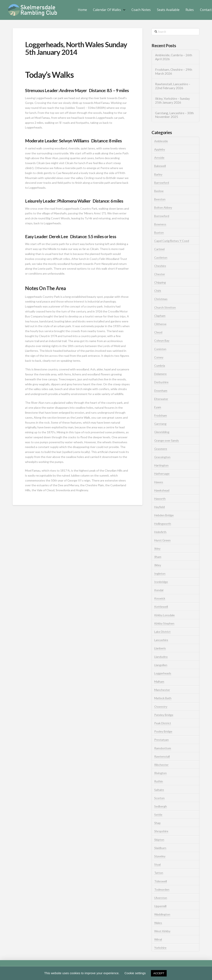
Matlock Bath (163, 698)
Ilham (158, 557)
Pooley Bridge (163, 731)
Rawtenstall (162, 756)
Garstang (160, 424)
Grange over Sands (167, 440)
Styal (157, 864)
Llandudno (161, 657)
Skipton (159, 840)
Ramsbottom (163, 748)
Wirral (158, 939)
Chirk (158, 291)
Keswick (160, 598)
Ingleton (160, 573)
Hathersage (162, 474)
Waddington (162, 914)
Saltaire (159, 790)
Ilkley (158, 565)
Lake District (162, 632)
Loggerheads (163, 673)
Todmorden (162, 889)
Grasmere (161, 449)
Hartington (161, 465)
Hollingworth (163, 524)
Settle (158, 815)
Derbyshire (161, 382)
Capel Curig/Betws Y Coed (172, 241)
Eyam (158, 407)
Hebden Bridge (164, 515)
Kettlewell (161, 607)
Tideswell (161, 881)
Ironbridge (161, 582)
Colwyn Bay (162, 340)
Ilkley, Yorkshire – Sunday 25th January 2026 (172, 100)
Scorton (159, 798)
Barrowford (162, 183)
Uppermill (160, 906)
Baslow (159, 191)
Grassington (162, 457)
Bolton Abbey (163, 207)
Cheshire (160, 266)
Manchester (162, 690)
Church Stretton (165, 307)
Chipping (160, 282)
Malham (159, 682)
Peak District (163, 723)
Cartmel (159, 249)
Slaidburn (160, 848)
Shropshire (161, 831)
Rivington (160, 773)
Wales (158, 923)
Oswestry (161, 707)
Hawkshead (162, 490)
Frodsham (161, 415)
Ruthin (159, 781)
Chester (160, 274)
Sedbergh (161, 806)
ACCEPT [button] (159, 973)
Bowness (160, 224)
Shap (157, 823)
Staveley (160, 856)
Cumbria (160, 366)
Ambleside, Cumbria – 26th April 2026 (174, 57)
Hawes (159, 482)
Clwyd (158, 332)
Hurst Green (162, 540)
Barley (158, 174)
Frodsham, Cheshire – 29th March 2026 (174, 71)
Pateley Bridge (164, 715)
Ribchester (161, 765)
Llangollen (161, 665)
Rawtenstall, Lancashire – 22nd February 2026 (173, 86)
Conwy (159, 357)
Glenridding (162, 432)
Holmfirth (160, 532)
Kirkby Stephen (164, 623)
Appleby (160, 149)
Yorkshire (160, 948)
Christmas (161, 299)
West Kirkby (162, 931)
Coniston (160, 349)
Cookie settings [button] (135, 973)
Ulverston (161, 898)
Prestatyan (161, 740)
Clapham (160, 316)
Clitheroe (160, 324)
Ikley (157, 548)
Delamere (160, 374)
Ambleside (161, 141)
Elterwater (161, 399)
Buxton (159, 232)
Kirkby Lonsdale (164, 615)
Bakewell (160, 166)
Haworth (160, 499)
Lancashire (161, 640)
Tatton (159, 873)
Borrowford (162, 216)
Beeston (160, 199)
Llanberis (160, 648)
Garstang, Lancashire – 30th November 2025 (174, 115)
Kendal (159, 590)
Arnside (159, 158)
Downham (161, 391)
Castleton (161, 258)
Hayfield (160, 507)
